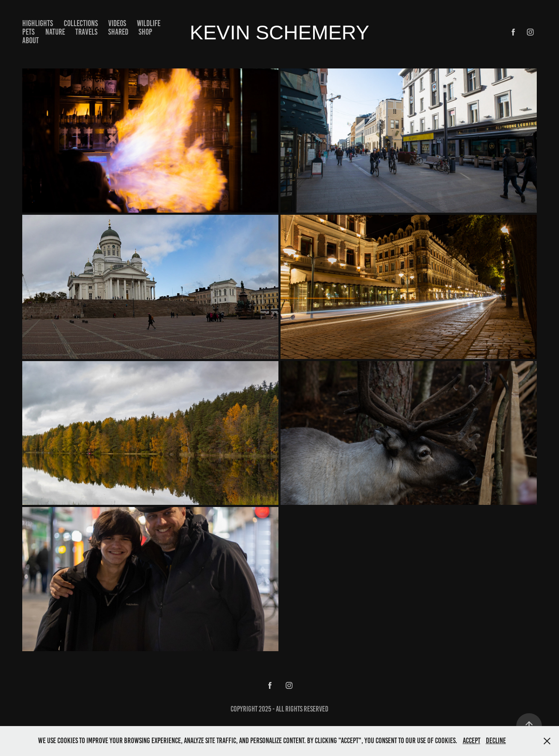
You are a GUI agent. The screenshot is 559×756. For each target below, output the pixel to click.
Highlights (38, 23)
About (31, 40)
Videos (117, 23)
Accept (472, 741)
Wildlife (149, 23)
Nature (55, 32)
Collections (81, 23)
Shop (145, 32)
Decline (496, 741)
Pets (28, 32)
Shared (118, 32)
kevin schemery (280, 32)
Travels (86, 32)
